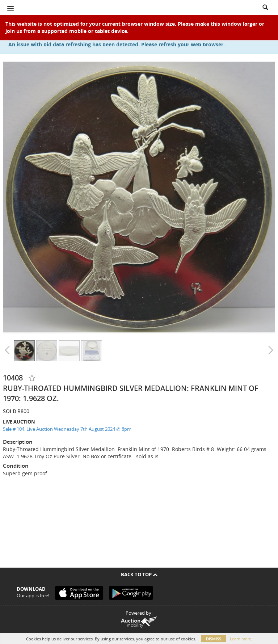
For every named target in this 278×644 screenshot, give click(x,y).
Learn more (241, 639)
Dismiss (214, 639)
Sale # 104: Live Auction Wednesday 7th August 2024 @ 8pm (67, 429)
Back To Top (139, 574)
